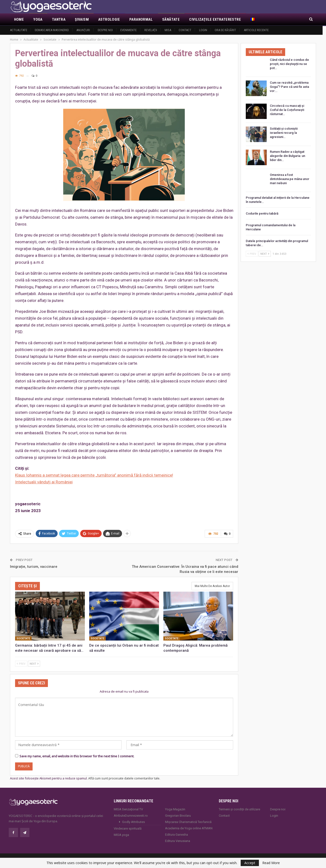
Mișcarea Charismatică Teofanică (188, 821)
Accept (250, 863)
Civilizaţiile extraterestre (215, 19)
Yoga (38, 19)
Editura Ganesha (176, 834)
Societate (23, 638)
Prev (21, 663)
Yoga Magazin (175, 809)
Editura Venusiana (178, 840)
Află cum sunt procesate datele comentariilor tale (124, 778)
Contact (185, 30)
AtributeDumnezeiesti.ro (131, 815)
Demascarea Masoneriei (52, 30)
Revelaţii (151, 30)
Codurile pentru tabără (262, 213)
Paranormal (141, 19)
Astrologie (109, 19)
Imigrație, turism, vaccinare (34, 566)
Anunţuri (83, 30)
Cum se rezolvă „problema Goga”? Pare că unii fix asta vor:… (289, 87)
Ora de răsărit (225, 30)
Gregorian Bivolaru (178, 815)
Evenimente (128, 30)
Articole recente (256, 30)
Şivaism (82, 19)
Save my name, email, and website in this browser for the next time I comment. (77, 756)
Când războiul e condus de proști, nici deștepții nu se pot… (289, 64)
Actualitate (19, 30)
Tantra (59, 19)
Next (34, 663)
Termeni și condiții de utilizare (239, 809)
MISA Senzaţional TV (128, 809)
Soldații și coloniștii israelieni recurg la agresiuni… (284, 133)
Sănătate (171, 19)
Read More (271, 863)
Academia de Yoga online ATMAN (189, 828)
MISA (168, 30)
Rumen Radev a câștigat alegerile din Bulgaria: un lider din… (287, 156)
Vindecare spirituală (128, 828)
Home (19, 19)
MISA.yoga (121, 834)
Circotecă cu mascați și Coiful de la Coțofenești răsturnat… (287, 110)
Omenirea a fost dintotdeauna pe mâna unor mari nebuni (290, 179)
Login (203, 30)
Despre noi (105, 30)
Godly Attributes (133, 821)
